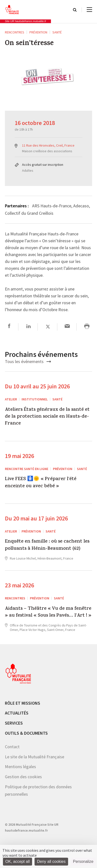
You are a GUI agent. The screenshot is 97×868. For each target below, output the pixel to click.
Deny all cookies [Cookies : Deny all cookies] (51, 861)
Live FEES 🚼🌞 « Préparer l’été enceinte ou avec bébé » (41, 483)
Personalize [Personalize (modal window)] (83, 861)
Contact (12, 747)
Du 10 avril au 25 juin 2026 (37, 386)
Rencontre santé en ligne (27, 469)
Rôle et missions (23, 703)
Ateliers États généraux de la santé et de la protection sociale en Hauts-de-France (47, 417)
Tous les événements (28, 361)
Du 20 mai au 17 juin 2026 (36, 518)
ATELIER (11, 399)
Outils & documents (26, 733)
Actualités (17, 713)
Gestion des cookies (23, 777)
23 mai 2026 (19, 585)
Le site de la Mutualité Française (35, 757)
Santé (57, 32)
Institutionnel (35, 399)
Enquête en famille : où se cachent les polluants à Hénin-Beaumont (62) (47, 545)
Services (14, 723)
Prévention (38, 32)
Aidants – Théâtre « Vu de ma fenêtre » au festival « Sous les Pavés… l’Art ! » (48, 613)
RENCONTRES (15, 32)
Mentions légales (20, 767)
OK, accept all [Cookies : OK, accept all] (18, 861)
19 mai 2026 (19, 456)
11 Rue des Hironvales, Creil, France (48, 145)
